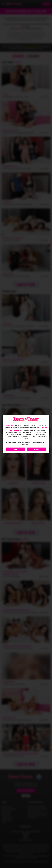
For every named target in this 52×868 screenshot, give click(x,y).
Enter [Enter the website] (37, 449)
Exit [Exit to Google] (15, 449)
